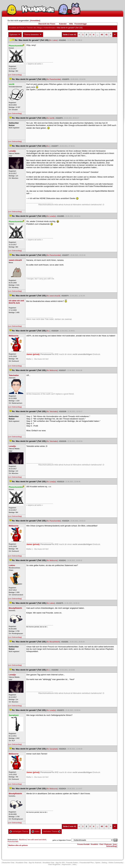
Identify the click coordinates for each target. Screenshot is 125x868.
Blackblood (23, 840)
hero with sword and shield (37, 840)
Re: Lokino (53, 40)
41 (106, 35)
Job (74, 864)
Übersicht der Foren (47, 24)
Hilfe (71, 24)
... (97, 35)
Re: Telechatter (52, 411)
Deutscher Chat (8, 863)
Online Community (116, 863)
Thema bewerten (33, 35)
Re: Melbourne (52, 370)
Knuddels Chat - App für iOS (54, 863)
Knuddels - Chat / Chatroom (101, 844)
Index (36, 831)
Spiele (98, 863)
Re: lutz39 (50, 118)
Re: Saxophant (52, 749)
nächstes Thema (52, 831)
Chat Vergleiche (54, 864)
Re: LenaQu (51, 216)
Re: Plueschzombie (53, 79)
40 (102, 35)
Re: (48, 146)
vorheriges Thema (19, 831)
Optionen (15, 35)
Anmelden (35, 21)
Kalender (63, 24)
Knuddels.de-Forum (17, 28)
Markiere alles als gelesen (18, 845)
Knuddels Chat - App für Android (28, 863)
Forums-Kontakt (83, 844)
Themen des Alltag (34, 28)
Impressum (66, 864)
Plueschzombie (13, 841)
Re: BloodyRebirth (53, 642)
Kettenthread (50, 28)
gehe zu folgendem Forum (62, 840)
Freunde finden (72, 863)
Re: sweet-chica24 (53, 296)
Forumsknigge (81, 24)
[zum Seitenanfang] (15, 75)
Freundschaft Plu (87, 863)
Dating (104, 863)
